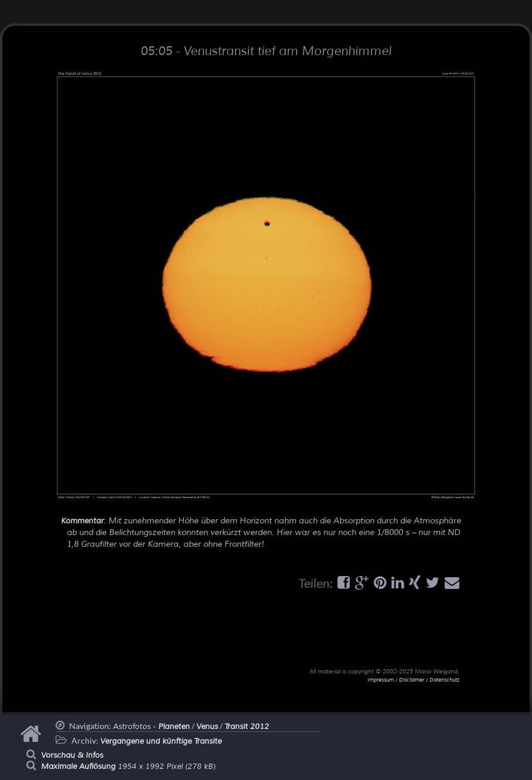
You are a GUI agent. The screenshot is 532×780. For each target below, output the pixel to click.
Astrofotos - (151, 727)
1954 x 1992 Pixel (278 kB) (128, 767)
